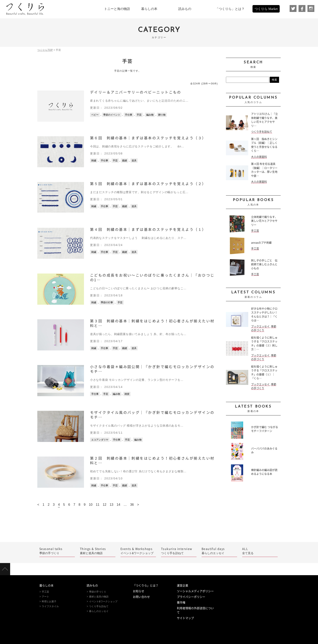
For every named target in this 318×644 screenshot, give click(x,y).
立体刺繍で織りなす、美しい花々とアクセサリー (264, 221)
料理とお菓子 (49, 601)
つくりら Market (266, 9)
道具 (134, 161)
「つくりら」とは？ (146, 585)
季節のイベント (112, 115)
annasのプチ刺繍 (261, 243)
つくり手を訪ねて (262, 132)
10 (91, 505)
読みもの (92, 585)
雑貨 (127, 394)
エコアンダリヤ (100, 440)
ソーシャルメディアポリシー (195, 591)
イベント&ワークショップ (138, 551)
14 (118, 505)
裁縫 (125, 161)
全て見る (260, 551)
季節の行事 (107, 302)
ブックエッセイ (260, 326)
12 (105, 505)
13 (112, 505)
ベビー (95, 115)
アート (45, 597)
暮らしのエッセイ (219, 551)
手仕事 (129, 115)
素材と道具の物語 (98, 551)
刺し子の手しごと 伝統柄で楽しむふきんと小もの (264, 264)
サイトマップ (185, 618)
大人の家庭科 (259, 157)
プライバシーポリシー (191, 597)
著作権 (181, 602)
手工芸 (255, 231)
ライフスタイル (50, 606)
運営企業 (183, 585)
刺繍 (94, 161)
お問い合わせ (141, 597)
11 (98, 505)
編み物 (150, 115)
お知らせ (139, 591)
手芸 (139, 115)
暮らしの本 (46, 585)
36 (132, 505)
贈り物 (162, 115)
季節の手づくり (57, 551)
